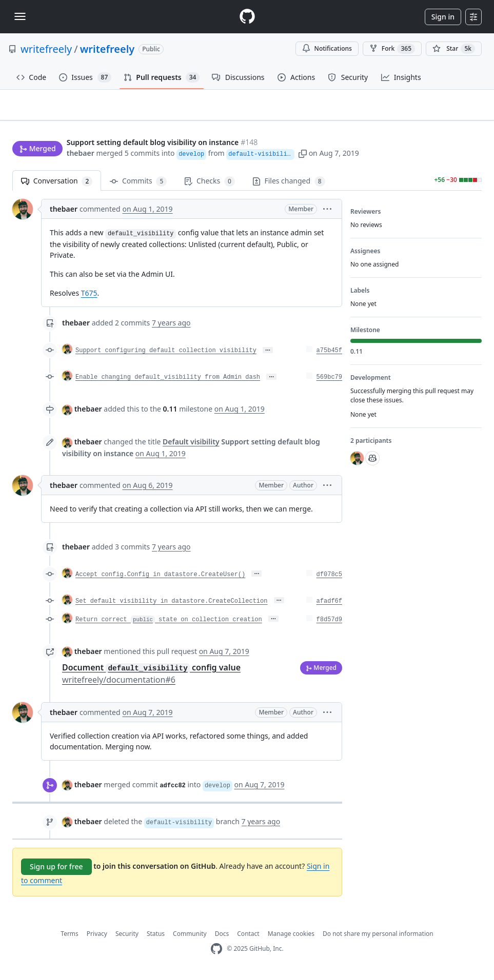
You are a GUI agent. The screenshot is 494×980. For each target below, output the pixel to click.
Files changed (289, 186)
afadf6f (329, 605)
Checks (209, 186)
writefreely (46, 49)
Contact (248, 938)
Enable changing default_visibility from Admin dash (168, 382)
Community (190, 938)
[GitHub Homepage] (216, 953)
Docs (222, 938)
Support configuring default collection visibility (166, 355)
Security (127, 938)
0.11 (170, 413)
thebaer (81, 154)
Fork (392, 49)
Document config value (151, 678)
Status (156, 938)
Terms (70, 938)
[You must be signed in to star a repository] (454, 49)
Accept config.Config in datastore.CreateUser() (160, 579)
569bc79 (329, 382)
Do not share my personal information (378, 938)
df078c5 (329, 579)
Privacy (97, 938)
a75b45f (329, 355)
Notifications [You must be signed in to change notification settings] (327, 48)
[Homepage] (247, 17)
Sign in (443, 17)
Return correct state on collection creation (169, 624)
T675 (89, 298)
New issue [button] (450, 122)
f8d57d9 (329, 624)
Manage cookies (291, 938)
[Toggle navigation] (20, 16)
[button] (304, 154)
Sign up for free (56, 871)
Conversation (57, 186)
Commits (138, 186)
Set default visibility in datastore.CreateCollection (171, 605)
